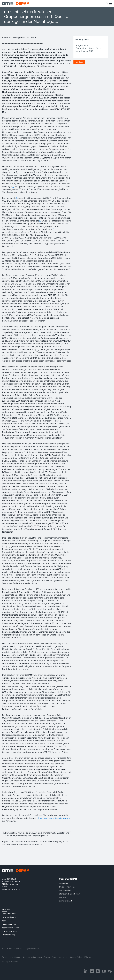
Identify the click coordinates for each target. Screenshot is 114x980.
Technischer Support (11, 928)
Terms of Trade (50, 957)
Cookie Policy (76, 957)
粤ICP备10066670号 (10, 962)
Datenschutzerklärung (11, 957)
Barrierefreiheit (65, 901)
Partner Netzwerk (9, 931)
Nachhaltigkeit (65, 890)
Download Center (9, 917)
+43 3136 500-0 (15, 890)
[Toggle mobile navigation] (110, 4)
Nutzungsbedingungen (32, 957)
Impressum (63, 957)
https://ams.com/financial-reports (54, 818)
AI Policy (88, 957)
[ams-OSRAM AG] (16, 4)
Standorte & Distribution (69, 894)
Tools (4, 921)
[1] (13, 186)
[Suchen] (107, 4)
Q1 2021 (79, 62)
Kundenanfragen (9, 924)
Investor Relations (67, 887)
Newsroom (64, 883)
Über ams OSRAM (68, 879)
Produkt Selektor (9, 914)
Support (6, 909)
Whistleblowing (8, 935)
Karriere (62, 897)
